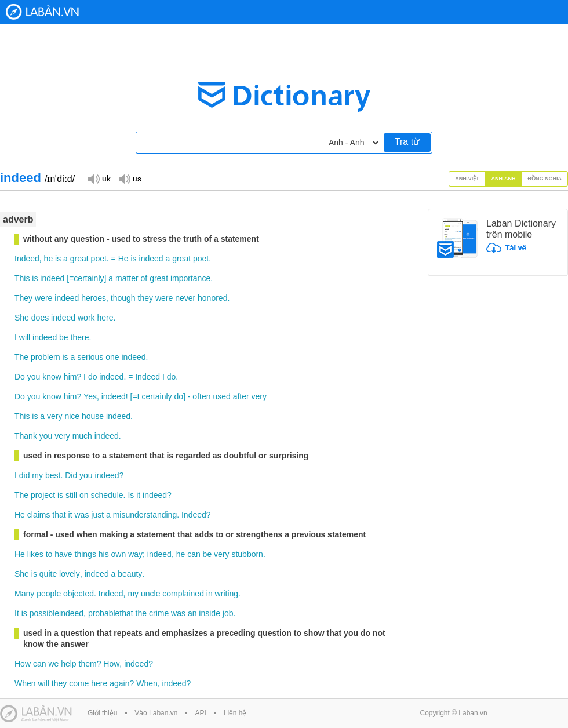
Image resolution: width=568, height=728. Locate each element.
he (49, 259)
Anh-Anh (504, 179)
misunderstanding (145, 515)
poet (99, 259)
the (141, 613)
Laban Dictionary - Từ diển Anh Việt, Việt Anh (42, 12)
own (119, 554)
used (221, 396)
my (37, 475)
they (145, 298)
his (104, 554)
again (119, 683)
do (93, 377)
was (82, 515)
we (53, 664)
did (25, 475)
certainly (89, 278)
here (105, 318)
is (58, 259)
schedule (107, 495)
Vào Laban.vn (156, 713)
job (228, 613)
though (123, 298)
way (135, 554)
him (70, 377)
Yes (90, 396)
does (40, 318)
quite (48, 574)
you (34, 377)
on (84, 495)
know (52, 377)
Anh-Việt (467, 179)
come (79, 683)
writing (227, 594)
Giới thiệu (102, 713)
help (68, 664)
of (144, 278)
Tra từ (407, 142)
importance (190, 278)
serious (90, 357)
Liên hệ (235, 713)
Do (20, 377)
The (21, 357)
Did (71, 475)
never (185, 298)
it (138, 495)
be (64, 337)
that (59, 515)
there (80, 337)
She (22, 318)
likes (35, 554)
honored (212, 298)
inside (210, 613)
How (23, 664)
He (123, 259)
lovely (70, 574)
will (25, 337)
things (85, 554)
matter (127, 278)
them (88, 664)
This (22, 278)
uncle (150, 594)
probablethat (111, 613)
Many (24, 594)
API (200, 713)
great (79, 259)
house (93, 416)
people (49, 594)
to (49, 554)
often (201, 396)
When (25, 683)
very (259, 396)
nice (72, 416)
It (17, 613)
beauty (130, 574)
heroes (94, 298)
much (82, 436)
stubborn (247, 554)
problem (45, 357)
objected (79, 594)
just (97, 515)
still (71, 495)
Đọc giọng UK (99, 178)
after (241, 396)
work (86, 318)
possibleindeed (57, 613)
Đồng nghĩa (545, 179)
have (63, 554)
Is (131, 495)
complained (183, 594)
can (194, 554)
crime (159, 613)
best (53, 475)
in (210, 594)
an (192, 613)
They (23, 298)
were (43, 298)
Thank (26, 436)
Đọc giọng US (130, 178)
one (112, 357)
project (43, 495)
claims (39, 515)
